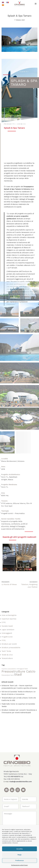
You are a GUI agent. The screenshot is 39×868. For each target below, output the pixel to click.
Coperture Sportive (9, 619)
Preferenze (20, 861)
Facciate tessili (7, 626)
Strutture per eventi (9, 644)
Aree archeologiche (9, 615)
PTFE (4, 640)
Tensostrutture (7, 658)
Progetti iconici (7, 637)
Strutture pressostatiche (11, 648)
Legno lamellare (8, 630)
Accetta (19, 849)
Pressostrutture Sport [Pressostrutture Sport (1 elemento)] (8, 675)
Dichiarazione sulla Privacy (19, 865)
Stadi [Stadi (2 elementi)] (18, 674)
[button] (5, 557)
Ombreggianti (7, 633)
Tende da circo (7, 655)
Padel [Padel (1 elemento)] (26, 669)
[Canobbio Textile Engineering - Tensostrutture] (20, 4)
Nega (19, 855)
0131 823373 (15, 777)
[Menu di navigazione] (36, 4)
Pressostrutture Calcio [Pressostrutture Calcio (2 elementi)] (18, 671)
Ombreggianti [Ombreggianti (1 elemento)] (20, 669)
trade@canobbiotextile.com (21, 782)
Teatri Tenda (6, 651)
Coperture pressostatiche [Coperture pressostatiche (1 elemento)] (9, 669)
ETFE (4, 622)
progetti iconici (18, 72)
